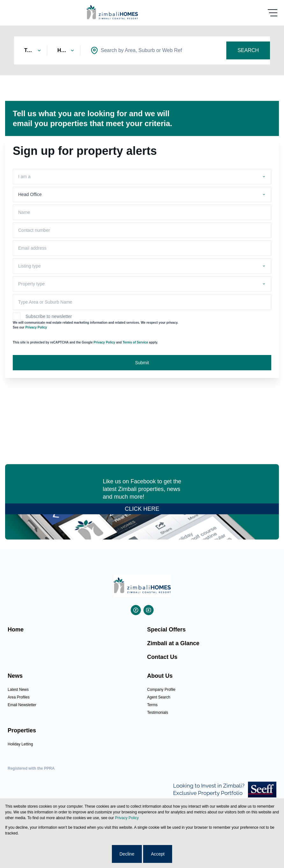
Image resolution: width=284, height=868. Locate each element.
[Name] (142, 212)
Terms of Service (135, 342)
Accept (158, 854)
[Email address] (142, 248)
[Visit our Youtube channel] (149, 610)
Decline (127, 854)
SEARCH (248, 50)
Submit (142, 363)
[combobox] (141, 50)
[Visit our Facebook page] (136, 610)
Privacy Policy (36, 327)
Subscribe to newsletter (49, 316)
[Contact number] (142, 230)
